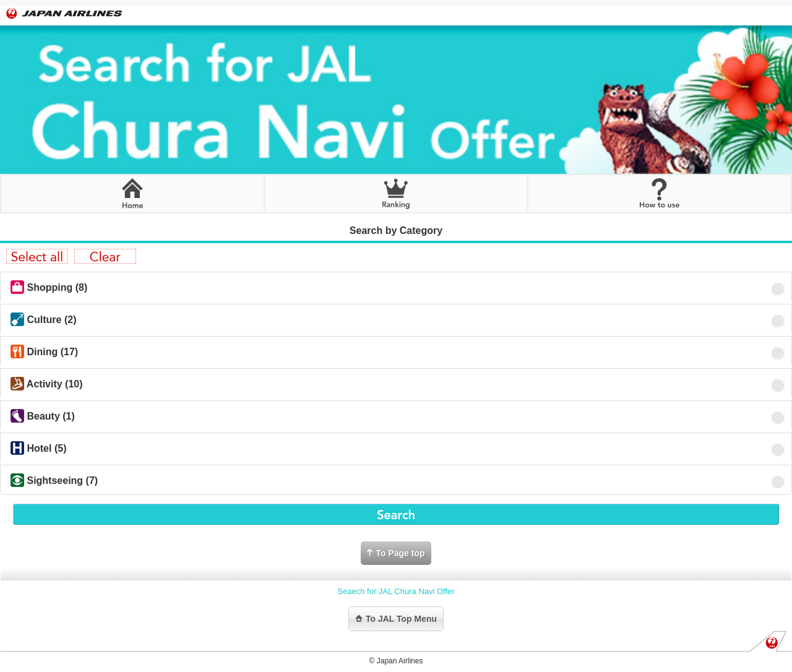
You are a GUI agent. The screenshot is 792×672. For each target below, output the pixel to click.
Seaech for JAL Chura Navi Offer (396, 591)
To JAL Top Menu (396, 619)
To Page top (396, 553)
